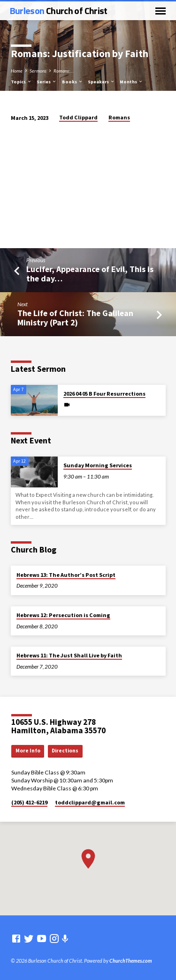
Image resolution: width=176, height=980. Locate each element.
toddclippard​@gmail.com (90, 802)
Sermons (38, 71)
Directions (65, 751)
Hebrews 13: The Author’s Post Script (66, 575)
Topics (21, 82)
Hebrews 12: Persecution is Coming (63, 615)
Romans (119, 117)
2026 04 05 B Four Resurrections (104, 394)
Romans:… (63, 71)
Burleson (59, 11)
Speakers (101, 82)
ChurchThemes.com (131, 961)
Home (17, 71)
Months (131, 82)
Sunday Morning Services (98, 465)
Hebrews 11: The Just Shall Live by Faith (69, 655)
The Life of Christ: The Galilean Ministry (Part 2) (75, 318)
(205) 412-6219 (29, 802)
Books (73, 82)
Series (47, 82)
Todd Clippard (78, 117)
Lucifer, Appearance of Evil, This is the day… (90, 274)
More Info (28, 751)
